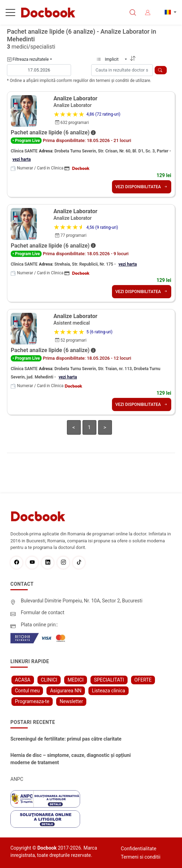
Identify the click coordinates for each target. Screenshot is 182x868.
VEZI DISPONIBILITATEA (142, 187)
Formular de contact (43, 612)
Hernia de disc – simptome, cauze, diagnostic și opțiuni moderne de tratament (71, 759)
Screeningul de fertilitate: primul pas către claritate (66, 739)
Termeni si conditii (141, 857)
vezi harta (22, 159)
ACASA (23, 680)
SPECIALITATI (109, 680)
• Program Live (26, 141)
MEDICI (76, 680)
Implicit (110, 59)
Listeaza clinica (109, 691)
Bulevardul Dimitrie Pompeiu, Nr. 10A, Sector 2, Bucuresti (82, 601)
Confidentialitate (139, 849)
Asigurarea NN (66, 691)
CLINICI (49, 680)
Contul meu (27, 691)
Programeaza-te (32, 701)
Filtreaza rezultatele (28, 59)
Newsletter (71, 701)
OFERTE (143, 680)
